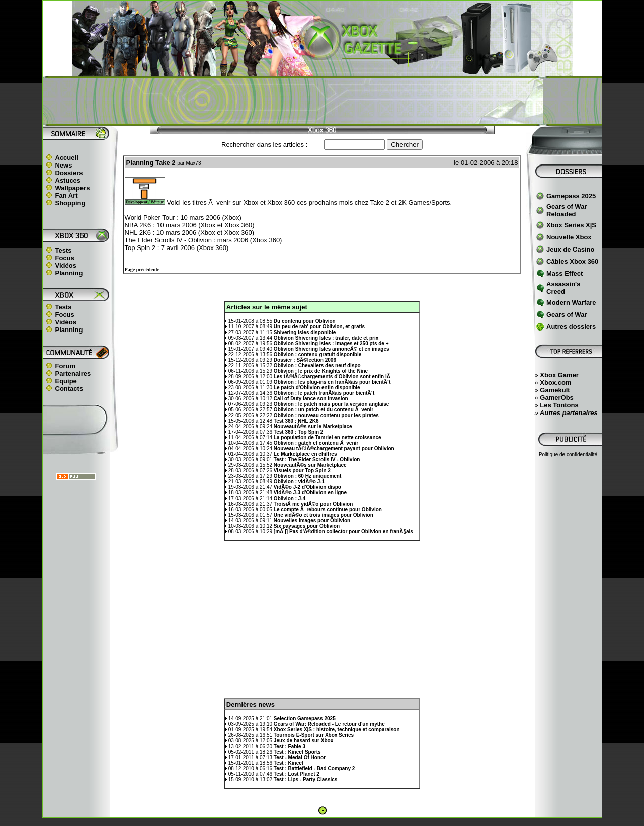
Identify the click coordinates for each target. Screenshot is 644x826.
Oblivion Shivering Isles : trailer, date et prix (326, 338)
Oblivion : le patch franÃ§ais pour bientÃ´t (324, 393)
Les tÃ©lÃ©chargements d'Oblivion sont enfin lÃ (333, 377)
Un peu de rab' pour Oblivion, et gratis (319, 327)
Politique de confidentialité (568, 455)
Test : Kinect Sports (297, 752)
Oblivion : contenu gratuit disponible (317, 354)
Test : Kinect (289, 763)
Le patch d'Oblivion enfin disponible (317, 388)
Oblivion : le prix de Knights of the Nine (321, 371)
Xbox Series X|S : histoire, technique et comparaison (337, 730)
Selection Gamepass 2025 (305, 719)
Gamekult (555, 390)
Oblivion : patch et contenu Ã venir (316, 443)
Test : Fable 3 (290, 746)
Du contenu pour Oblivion (305, 321)
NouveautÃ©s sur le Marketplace (313, 426)
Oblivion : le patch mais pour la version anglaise (332, 404)
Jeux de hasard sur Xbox (303, 741)
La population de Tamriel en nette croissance (328, 437)
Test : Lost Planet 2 (297, 774)
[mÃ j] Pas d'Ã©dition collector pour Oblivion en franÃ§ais (343, 531)
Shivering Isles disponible (305, 332)
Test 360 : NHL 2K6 (296, 421)
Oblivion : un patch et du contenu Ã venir (324, 410)
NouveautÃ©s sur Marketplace (310, 465)
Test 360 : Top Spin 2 (299, 432)
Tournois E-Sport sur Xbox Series (314, 735)
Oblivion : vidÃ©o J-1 (299, 482)
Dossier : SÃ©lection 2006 (305, 360)
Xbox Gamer (559, 375)
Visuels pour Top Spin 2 (302, 471)
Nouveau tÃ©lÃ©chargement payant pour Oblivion (334, 448)
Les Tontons (559, 405)
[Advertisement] (322, 101)
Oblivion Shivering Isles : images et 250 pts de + (331, 343)
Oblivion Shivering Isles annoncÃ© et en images (332, 349)
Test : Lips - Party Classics (306, 779)
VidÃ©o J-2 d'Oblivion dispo (307, 487)
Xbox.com (555, 383)
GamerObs (556, 398)
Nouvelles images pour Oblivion (312, 520)
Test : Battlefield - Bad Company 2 (314, 768)
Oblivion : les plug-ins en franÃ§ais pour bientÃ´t (332, 382)
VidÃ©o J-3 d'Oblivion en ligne (310, 493)
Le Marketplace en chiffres (305, 454)
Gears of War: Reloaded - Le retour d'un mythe (329, 724)
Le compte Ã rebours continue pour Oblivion (328, 509)
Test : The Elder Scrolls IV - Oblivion (317, 460)
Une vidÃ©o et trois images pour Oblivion (324, 515)
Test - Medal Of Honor (300, 757)
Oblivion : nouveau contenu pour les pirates (326, 415)
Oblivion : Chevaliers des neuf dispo (317, 365)
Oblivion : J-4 (290, 498)
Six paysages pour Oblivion (307, 526)
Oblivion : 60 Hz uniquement (307, 476)
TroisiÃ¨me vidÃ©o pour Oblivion (313, 504)
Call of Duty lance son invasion (311, 399)
